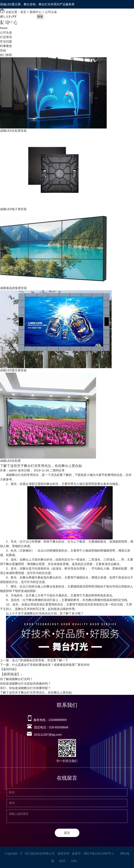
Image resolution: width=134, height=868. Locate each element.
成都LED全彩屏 (10, 461)
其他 (3, 50)
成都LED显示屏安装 (13, 370)
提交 (67, 833)
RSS (63, 861)
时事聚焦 (6, 46)
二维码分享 (57, 470)
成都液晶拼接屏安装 (13, 288)
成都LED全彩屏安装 (13, 131)
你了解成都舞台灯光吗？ (16, 679)
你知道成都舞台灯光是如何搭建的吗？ (25, 683)
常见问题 (6, 41)
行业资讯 (6, 37)
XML (74, 861)
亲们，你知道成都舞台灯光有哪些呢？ (25, 688)
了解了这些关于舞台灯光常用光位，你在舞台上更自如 (36, 692)
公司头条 (6, 32)
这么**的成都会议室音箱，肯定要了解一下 (40, 660)
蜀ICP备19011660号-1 (99, 853)
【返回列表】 (9, 669)
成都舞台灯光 (15, 475)
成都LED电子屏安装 (13, 209)
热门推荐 (6, 55)
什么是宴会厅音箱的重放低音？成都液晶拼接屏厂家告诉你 (51, 665)
